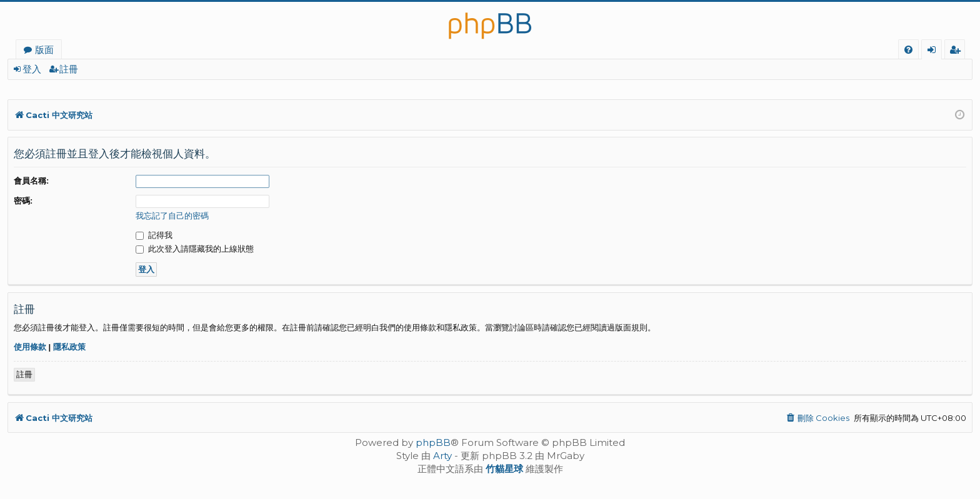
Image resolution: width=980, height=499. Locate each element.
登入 (32, 69)
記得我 (154, 235)
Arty (442, 456)
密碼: (23, 201)
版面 (44, 49)
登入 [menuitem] (934, 51)
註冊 (69, 69)
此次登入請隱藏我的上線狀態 (195, 249)
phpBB (433, 442)
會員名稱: (31, 181)
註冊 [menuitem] (957, 51)
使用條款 (30, 347)
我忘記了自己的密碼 (172, 216)
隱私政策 (69, 347)
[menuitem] (908, 50)
